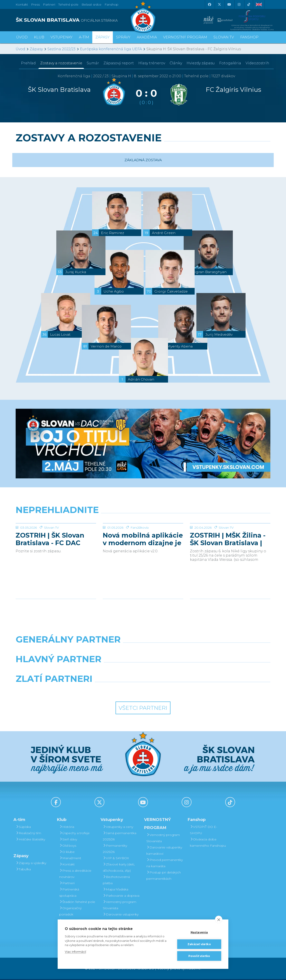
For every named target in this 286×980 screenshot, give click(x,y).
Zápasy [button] (103, 37)
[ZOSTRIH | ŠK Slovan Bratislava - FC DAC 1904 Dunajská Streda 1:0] (56, 540)
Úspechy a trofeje (74, 834)
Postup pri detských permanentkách (164, 876)
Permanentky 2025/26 (115, 850)
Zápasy (36, 49)
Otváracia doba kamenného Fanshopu (208, 843)
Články (176, 63)
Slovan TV (52, 561)
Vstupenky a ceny (118, 828)
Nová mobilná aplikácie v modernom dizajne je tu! (143, 573)
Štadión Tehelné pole (77, 903)
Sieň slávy (68, 840)
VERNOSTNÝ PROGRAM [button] (185, 37)
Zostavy (61, 63)
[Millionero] (176, 671)
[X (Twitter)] (219, 4)
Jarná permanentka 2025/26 (120, 837)
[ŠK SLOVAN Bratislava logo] (143, 17)
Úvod (22, 37)
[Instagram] (239, 4)
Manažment (70, 859)
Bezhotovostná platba (116, 881)
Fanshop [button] (249, 37)
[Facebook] (209, 4)
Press (35, 4)
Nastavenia (199, 932)
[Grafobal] (110, 671)
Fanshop (111, 4)
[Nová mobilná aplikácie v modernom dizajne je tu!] (143, 540)
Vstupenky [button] (62, 37)
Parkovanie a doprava (121, 896)
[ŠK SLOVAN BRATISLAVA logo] (78, 20)
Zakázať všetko (199, 944)
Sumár (93, 63)
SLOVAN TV (224, 37)
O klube (67, 853)
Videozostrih (257, 63)
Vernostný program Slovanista (120, 906)
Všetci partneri (143, 709)
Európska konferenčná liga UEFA (111, 49)
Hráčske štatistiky (30, 840)
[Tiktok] (249, 4)
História (67, 828)
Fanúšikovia (140, 561)
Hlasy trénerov (152, 63)
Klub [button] (39, 37)
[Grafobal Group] (176, 691)
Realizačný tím (28, 834)
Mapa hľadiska (116, 890)
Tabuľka (23, 870)
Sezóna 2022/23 (61, 49)
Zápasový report (119, 63)
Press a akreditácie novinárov (75, 875)
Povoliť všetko (199, 956)
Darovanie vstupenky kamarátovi (121, 918)
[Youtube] (229, 4)
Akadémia (147, 37)
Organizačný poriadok (70, 912)
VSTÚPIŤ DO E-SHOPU (204, 831)
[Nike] (143, 652)
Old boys (68, 846)
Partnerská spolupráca (69, 893)
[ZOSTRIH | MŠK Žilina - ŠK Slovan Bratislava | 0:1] (230, 540)
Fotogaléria (230, 63)
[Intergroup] (110, 691)
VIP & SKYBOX (116, 859)
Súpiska (23, 828)
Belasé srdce (91, 4)
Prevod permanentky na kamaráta (165, 864)
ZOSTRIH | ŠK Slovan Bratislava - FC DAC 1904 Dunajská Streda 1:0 (53, 573)
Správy (123, 37)
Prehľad (28, 63)
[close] (219, 919)
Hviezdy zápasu (201, 63)
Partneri (67, 884)
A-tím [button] (84, 37)
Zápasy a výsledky (31, 864)
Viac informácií (75, 952)
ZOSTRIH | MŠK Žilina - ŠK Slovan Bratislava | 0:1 (228, 573)
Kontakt (67, 865)
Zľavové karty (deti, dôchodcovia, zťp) (119, 868)
